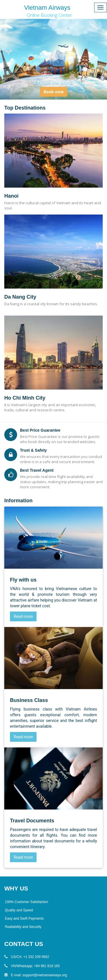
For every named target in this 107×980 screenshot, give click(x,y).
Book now (54, 92)
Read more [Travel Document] (23, 857)
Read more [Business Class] (23, 737)
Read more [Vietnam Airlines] (23, 616)
